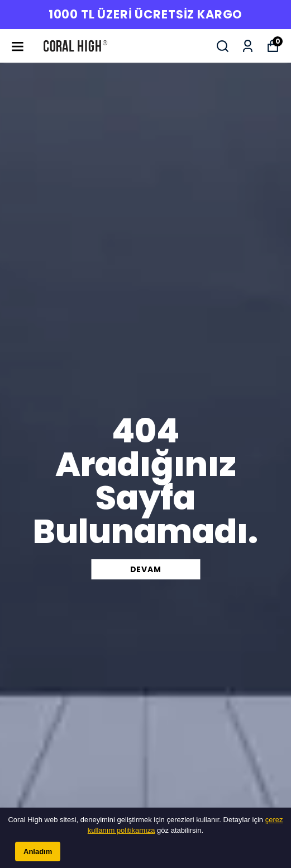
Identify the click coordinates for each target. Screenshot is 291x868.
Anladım (38, 852)
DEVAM (146, 569)
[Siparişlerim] (248, 46)
